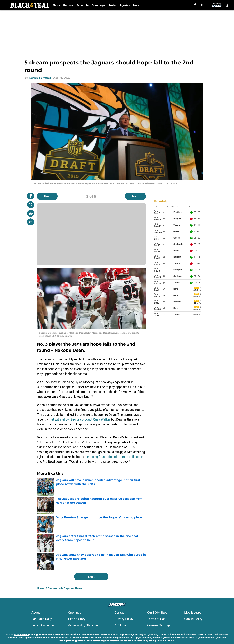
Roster (113, 5)
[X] (202, 5)
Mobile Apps (193, 612)
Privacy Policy (124, 619)
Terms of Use (156, 619)
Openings (75, 612)
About (36, 612)
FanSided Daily (42, 619)
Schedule (83, 5)
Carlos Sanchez (40, 78)
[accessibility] (227, 5)
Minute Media (21, 634)
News (56, 5)
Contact (120, 612)
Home (41, 588)
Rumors (68, 5)
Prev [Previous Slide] (47, 196)
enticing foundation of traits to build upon (115, 457)
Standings (98, 5)
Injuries (125, 5)
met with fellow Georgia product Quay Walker (79, 419)
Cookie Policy (193, 619)
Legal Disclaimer (43, 625)
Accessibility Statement (84, 625)
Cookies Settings (159, 625)
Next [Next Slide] (135, 196)
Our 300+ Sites (157, 612)
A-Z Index (121, 625)
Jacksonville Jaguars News (65, 588)
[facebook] (195, 5)
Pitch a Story (77, 619)
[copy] (31, 222)
